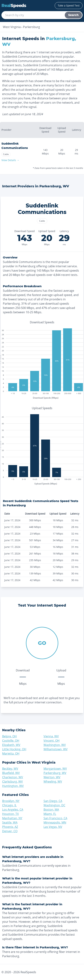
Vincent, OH (52, 741)
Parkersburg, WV (55, 773)
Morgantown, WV (55, 769)
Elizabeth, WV (11, 745)
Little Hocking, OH (14, 749)
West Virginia (12, 27)
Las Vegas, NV (53, 827)
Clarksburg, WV (13, 782)
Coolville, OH (11, 741)
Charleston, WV (13, 777)
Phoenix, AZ (10, 827)
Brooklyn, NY (11, 801)
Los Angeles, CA (13, 810)
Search (73, 15)
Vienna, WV (51, 736)
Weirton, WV (52, 777)
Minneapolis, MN (55, 822)
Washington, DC (54, 805)
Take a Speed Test (69, 5)
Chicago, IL (9, 805)
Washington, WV (55, 745)
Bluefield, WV (11, 773)
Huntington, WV (13, 786)
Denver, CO (10, 831)
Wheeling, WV (53, 782)
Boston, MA (51, 810)
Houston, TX (10, 814)
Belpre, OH (9, 736)
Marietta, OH (11, 754)
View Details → (10, 160)
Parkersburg (31, 27)
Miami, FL (50, 814)
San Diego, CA (53, 801)
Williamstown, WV (56, 749)
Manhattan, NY (12, 818)
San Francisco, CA (55, 818)
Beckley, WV (10, 769)
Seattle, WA (10, 822)
